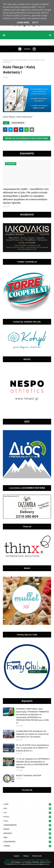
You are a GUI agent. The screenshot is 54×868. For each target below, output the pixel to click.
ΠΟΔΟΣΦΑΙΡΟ (28, 842)
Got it (35, 23)
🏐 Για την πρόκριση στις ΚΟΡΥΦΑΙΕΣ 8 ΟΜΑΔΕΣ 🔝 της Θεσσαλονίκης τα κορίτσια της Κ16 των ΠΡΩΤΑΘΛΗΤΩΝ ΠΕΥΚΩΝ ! (33, 763)
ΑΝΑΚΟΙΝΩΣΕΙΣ (22, 60)
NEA (28, 808)
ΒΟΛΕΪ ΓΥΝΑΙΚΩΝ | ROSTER (29, 776)
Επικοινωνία (37, 856)
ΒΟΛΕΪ (28, 829)
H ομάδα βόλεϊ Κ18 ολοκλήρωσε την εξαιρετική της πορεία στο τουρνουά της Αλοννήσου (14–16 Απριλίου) (32, 734)
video (28, 821)
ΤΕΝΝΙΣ (28, 846)
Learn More (23, 23)
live (28, 813)
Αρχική (16, 856)
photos (28, 817)
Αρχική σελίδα (8, 60)
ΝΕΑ (28, 838)
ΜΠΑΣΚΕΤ (28, 833)
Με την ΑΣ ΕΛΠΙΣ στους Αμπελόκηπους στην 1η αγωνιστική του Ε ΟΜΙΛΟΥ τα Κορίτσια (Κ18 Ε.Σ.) (33, 748)
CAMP (28, 804)
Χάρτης (26, 856)
